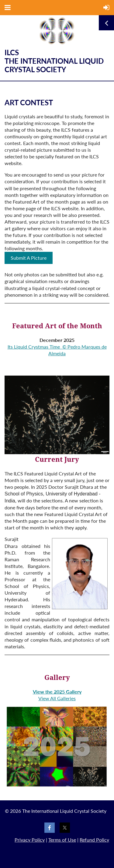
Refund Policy (94, 840)
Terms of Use (62, 840)
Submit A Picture (29, 258)
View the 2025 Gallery (57, 692)
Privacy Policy (30, 840)
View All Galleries (57, 698)
